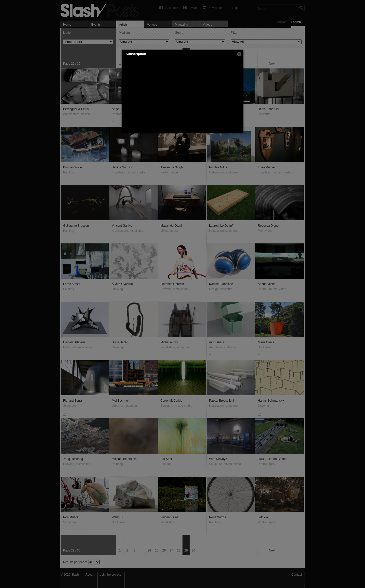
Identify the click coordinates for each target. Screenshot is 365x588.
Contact (297, 575)
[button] (239, 54)
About (89, 575)
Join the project (110, 575)
